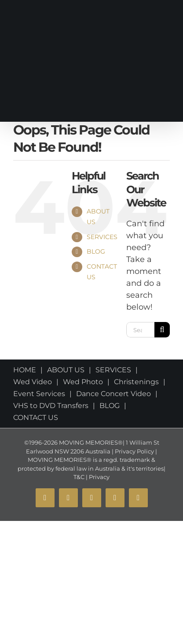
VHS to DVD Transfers (51, 406)
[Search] (162, 330)
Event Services (39, 394)
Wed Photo (83, 382)
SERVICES (102, 237)
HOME (25, 370)
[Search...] (140, 330)
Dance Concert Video (113, 394)
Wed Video (33, 382)
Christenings (136, 382)
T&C (79, 477)
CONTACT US (36, 417)
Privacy (99, 477)
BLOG (96, 251)
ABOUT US (66, 370)
